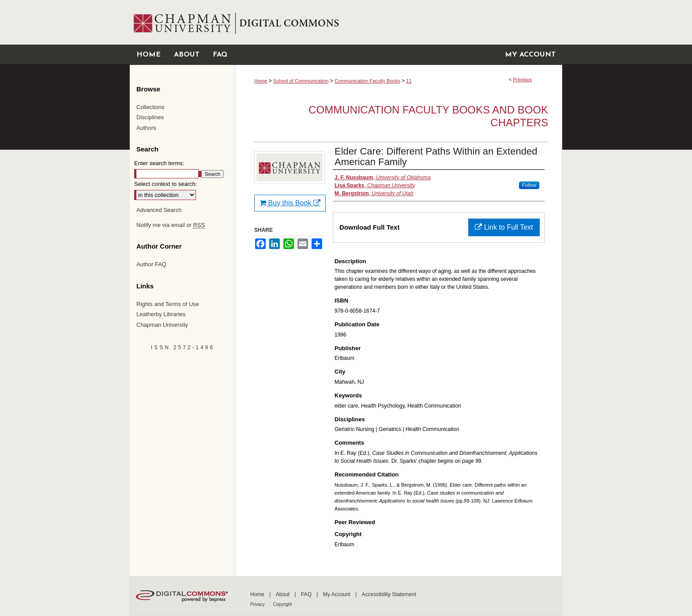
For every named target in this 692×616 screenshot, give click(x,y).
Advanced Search (159, 210)
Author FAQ (151, 264)
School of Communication (301, 81)
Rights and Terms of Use (168, 304)
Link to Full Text (504, 227)
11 (409, 81)
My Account (337, 594)
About (284, 594)
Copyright (283, 604)
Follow (529, 185)
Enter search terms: (159, 163)
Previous (522, 79)
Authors (146, 128)
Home (261, 81)
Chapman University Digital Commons (398, 22)
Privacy (258, 604)
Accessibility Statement (389, 594)
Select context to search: (165, 184)
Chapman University (162, 325)
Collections (150, 107)
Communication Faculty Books (367, 81)
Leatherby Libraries (161, 314)
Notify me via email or (171, 225)
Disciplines (150, 117)
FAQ (307, 594)
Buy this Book (290, 203)
